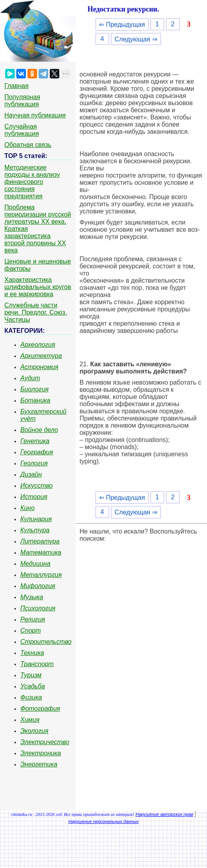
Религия (33, 619)
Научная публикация (35, 115)
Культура (35, 530)
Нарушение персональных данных (104, 821)
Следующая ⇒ (136, 39)
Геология (34, 463)
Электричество (45, 742)
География (37, 452)
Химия (30, 720)
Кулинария (36, 519)
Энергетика (39, 764)
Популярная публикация (22, 101)
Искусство (36, 486)
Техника (32, 653)
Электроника (41, 753)
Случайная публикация (22, 130)
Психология (38, 608)
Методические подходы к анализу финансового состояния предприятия (32, 182)
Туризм (31, 675)
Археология (38, 345)
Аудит (30, 378)
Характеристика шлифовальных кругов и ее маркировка (38, 287)
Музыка (32, 597)
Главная (17, 86)
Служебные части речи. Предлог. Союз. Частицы (36, 312)
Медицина (35, 564)
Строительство (46, 642)
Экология (34, 731)
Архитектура (41, 356)
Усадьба (33, 686)
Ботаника (35, 400)
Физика (31, 697)
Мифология (38, 586)
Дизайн (31, 474)
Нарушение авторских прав (164, 814)
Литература (40, 541)
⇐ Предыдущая (122, 24)
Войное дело (39, 430)
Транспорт (37, 664)
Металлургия (41, 575)
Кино (27, 508)
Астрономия (39, 367)
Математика (41, 552)
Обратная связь (28, 145)
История (34, 497)
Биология (34, 389)
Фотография (40, 709)
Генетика (35, 441)
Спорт (31, 630)
